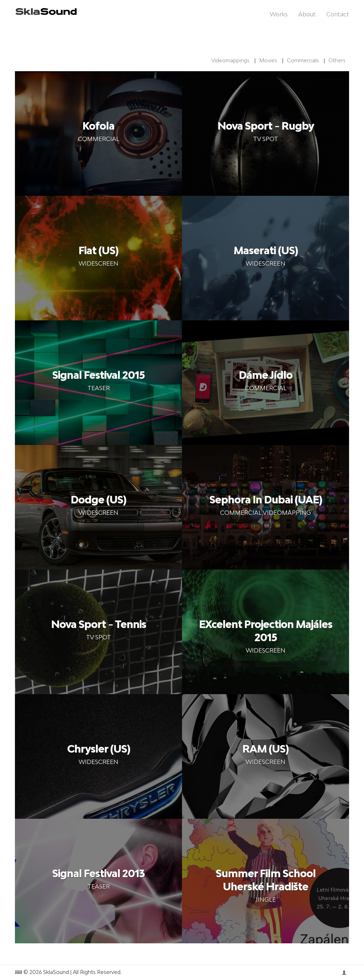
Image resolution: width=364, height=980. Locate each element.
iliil (18, 973)
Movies (268, 60)
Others (337, 60)
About (307, 14)
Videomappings (230, 60)
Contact (338, 14)
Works (279, 14)
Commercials (303, 60)
